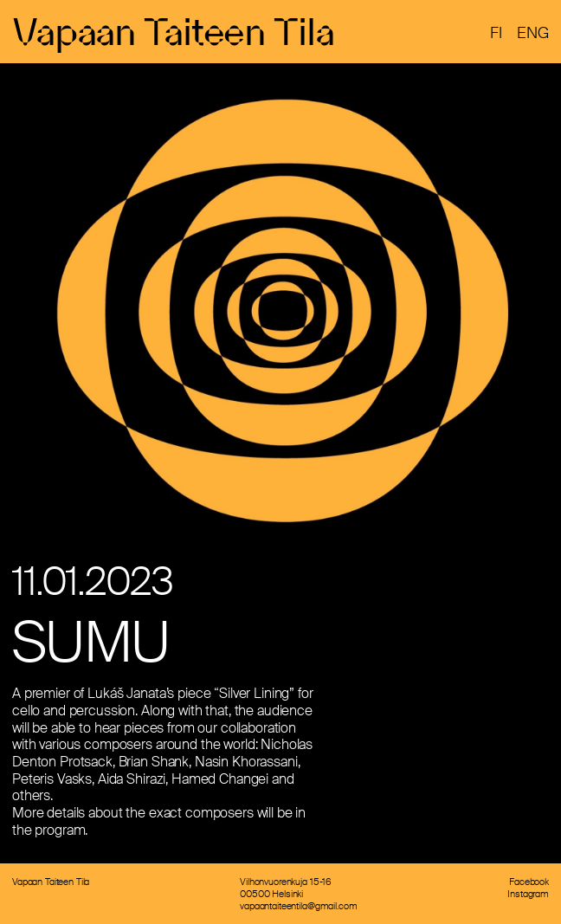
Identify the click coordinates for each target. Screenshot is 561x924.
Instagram (528, 894)
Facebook (529, 882)
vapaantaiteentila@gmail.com (298, 906)
